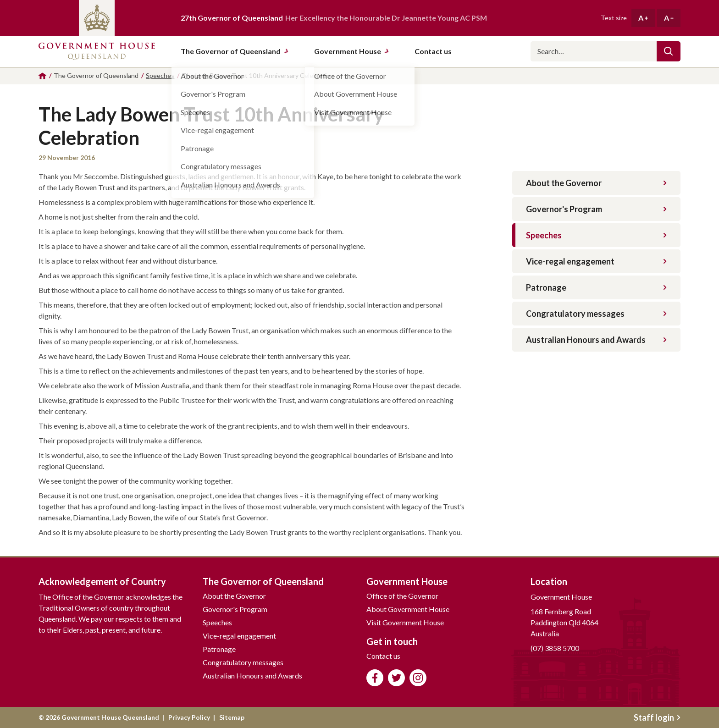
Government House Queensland (97, 51)
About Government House (408, 609)
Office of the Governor (402, 596)
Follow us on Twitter (396, 678)
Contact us (383, 656)
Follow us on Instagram (418, 678)
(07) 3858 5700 (555, 648)
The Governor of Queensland (235, 51)
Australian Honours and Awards (596, 340)
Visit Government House (405, 622)
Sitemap (232, 717)
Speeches (596, 235)
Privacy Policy (189, 717)
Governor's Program (596, 209)
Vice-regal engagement (596, 261)
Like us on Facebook (375, 678)
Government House (352, 51)
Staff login (657, 717)
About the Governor (596, 183)
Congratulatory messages (596, 314)
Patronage (596, 287)
